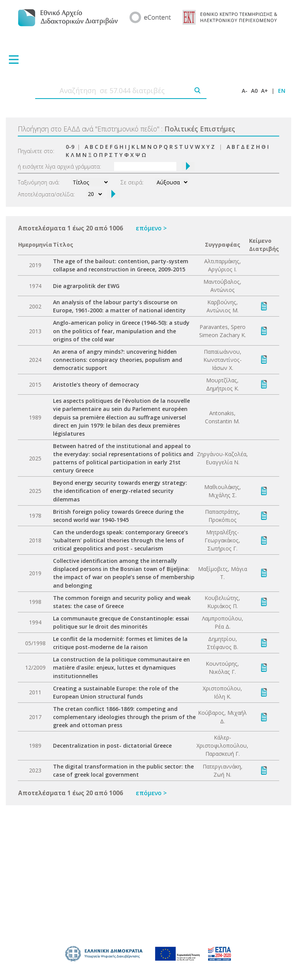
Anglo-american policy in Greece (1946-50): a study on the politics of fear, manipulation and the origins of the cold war (121, 331)
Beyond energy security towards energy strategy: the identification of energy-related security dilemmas (120, 491)
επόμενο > (151, 228)
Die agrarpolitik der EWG (86, 286)
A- (245, 91)
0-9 (70, 147)
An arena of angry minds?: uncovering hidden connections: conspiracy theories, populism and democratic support (118, 360)
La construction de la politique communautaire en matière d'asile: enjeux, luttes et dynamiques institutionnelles (121, 667)
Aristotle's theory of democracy (96, 384)
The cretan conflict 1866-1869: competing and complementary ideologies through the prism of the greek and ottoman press (124, 717)
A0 (254, 91)
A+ (265, 91)
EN (282, 91)
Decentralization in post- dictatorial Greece (112, 746)
